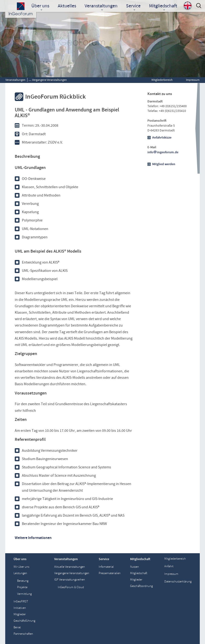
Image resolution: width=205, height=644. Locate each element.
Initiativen (20, 608)
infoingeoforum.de (163, 152)
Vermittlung (24, 594)
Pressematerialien (110, 573)
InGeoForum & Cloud (71, 587)
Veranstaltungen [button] (101, 6)
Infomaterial (106, 567)
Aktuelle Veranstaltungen (70, 567)
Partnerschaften (23, 634)
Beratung (23, 581)
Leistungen (20, 573)
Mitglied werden (164, 164)
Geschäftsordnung (141, 586)
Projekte (22, 587)
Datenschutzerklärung (178, 582)
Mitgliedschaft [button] (163, 6)
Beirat (17, 627)
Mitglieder (20, 614)
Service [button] (133, 6)
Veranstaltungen (15, 80)
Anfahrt (169, 566)
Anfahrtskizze (162, 138)
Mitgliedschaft (139, 573)
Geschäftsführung (24, 621)
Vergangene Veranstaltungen (49, 80)
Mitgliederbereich (162, 80)
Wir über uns (21, 567)
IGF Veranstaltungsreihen (70, 580)
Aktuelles (67, 6)
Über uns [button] (40, 6)
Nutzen (134, 567)
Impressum (193, 80)
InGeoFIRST (21, 602)
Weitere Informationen (33, 538)
